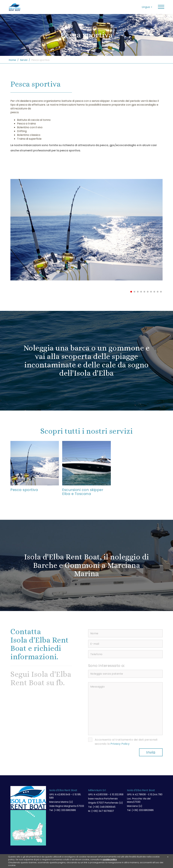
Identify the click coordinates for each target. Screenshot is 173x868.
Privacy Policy (120, 744)
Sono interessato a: (107, 666)
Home (12, 60)
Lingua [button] (147, 7)
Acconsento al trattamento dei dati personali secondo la (126, 742)
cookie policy (110, 859)
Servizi (24, 60)
